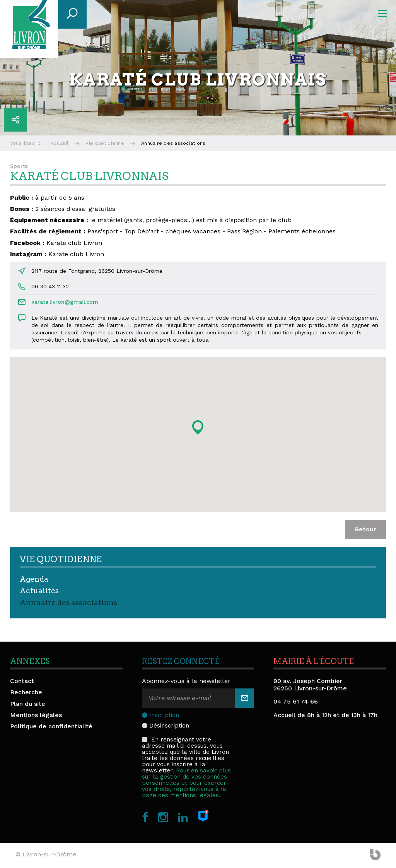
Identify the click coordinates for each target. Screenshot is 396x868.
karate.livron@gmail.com (65, 302)
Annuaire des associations (68, 603)
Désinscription (169, 726)
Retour (366, 529)
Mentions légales (36, 715)
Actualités (39, 591)
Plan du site (28, 704)
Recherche (26, 692)
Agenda (34, 579)
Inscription (164, 715)
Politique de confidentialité (51, 726)
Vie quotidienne (105, 143)
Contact (22, 681)
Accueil (60, 143)
